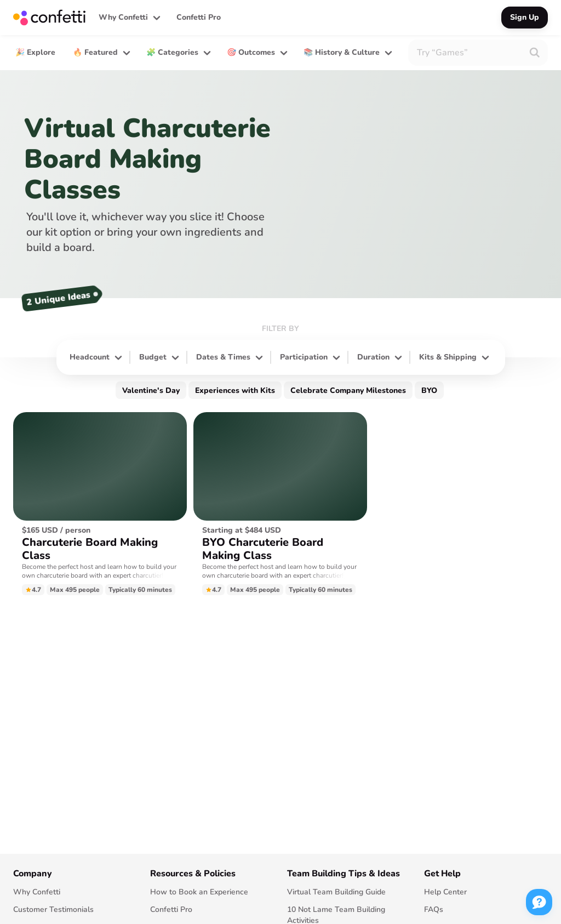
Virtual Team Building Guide (336, 892)
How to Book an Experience (199, 892)
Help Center (445, 892)
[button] (129, 18)
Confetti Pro (199, 17)
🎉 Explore (35, 52)
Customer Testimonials (53, 909)
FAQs (434, 909)
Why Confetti (37, 892)
